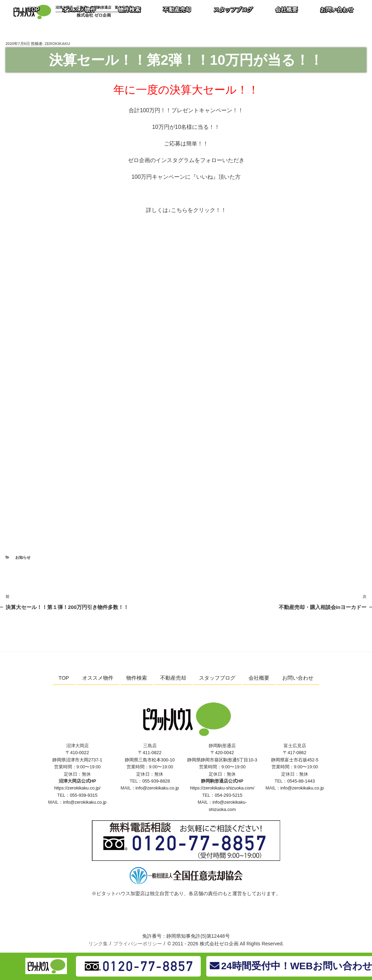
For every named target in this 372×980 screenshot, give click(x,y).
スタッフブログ (217, 678)
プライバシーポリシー (138, 944)
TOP (64, 678)
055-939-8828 (156, 781)
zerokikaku (57, 44)
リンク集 (98, 944)
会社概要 (259, 678)
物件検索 (137, 678)
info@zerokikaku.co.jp (85, 802)
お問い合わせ (298, 678)
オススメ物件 (98, 678)
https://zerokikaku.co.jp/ (77, 788)
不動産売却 (173, 678)
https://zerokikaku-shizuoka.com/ (222, 788)
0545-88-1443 (301, 781)
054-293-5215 (228, 795)
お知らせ (23, 557)
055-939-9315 (84, 795)
